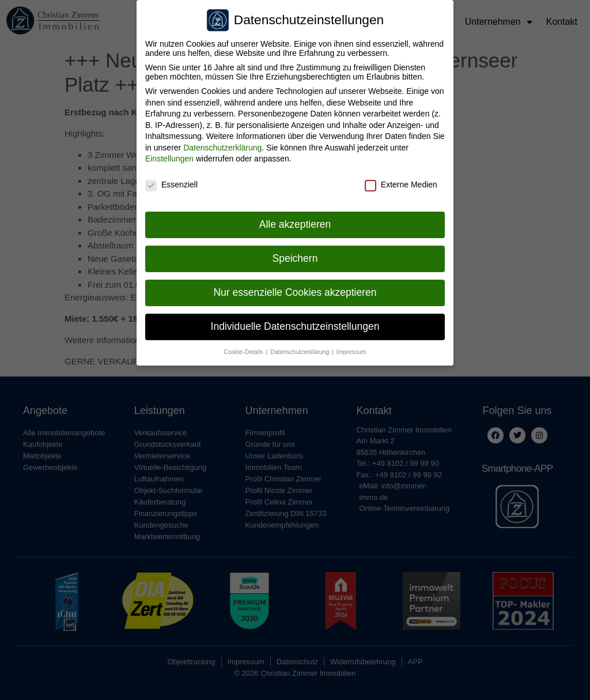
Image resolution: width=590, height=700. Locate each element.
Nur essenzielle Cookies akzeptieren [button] (295, 290)
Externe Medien (401, 183)
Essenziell (171, 183)
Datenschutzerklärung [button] (300, 349)
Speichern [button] (295, 256)
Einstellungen (169, 157)
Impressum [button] (351, 349)
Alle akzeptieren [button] (295, 222)
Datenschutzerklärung (222, 145)
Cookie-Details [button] (244, 349)
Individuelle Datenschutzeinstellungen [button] (295, 324)
